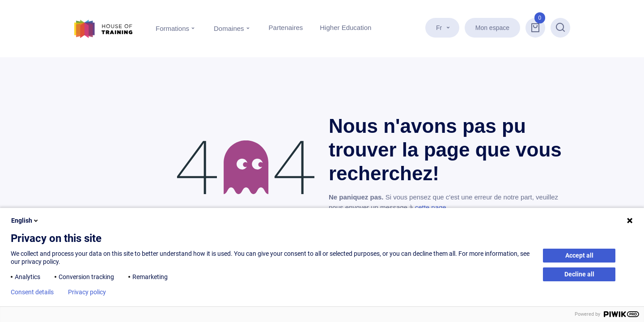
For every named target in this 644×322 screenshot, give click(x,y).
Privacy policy (87, 292)
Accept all (579, 255)
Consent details (32, 292)
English (25, 220)
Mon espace (492, 28)
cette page (431, 207)
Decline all (579, 274)
